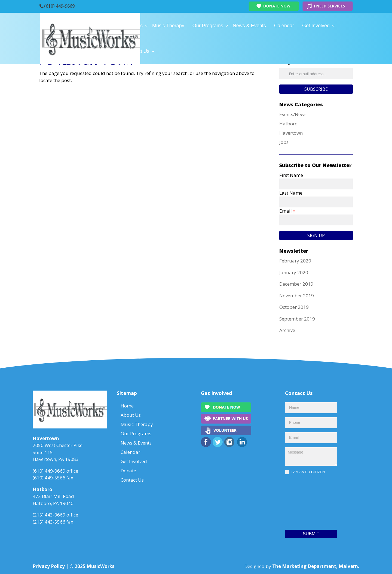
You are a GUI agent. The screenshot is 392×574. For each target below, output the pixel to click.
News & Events (249, 26)
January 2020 (294, 272)
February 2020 (295, 261)
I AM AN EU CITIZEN (305, 472)
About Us (133, 26)
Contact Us (137, 51)
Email (287, 211)
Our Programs (208, 26)
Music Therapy (168, 26)
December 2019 (296, 284)
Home (108, 26)
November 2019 (297, 296)
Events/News (293, 114)
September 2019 (297, 319)
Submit (311, 534)
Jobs (284, 142)
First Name (291, 175)
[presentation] (307, 501)
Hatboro (288, 124)
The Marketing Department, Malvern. (316, 566)
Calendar (284, 26)
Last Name (291, 193)
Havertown (291, 133)
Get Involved (316, 26)
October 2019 (294, 307)
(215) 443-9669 (49, 515)
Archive (287, 330)
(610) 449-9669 (59, 6)
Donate (109, 51)
